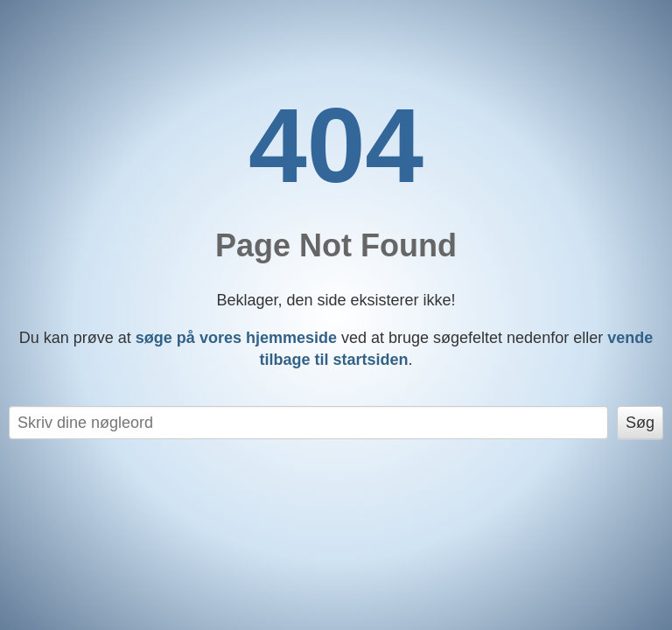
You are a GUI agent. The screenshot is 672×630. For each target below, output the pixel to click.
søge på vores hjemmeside (236, 338)
